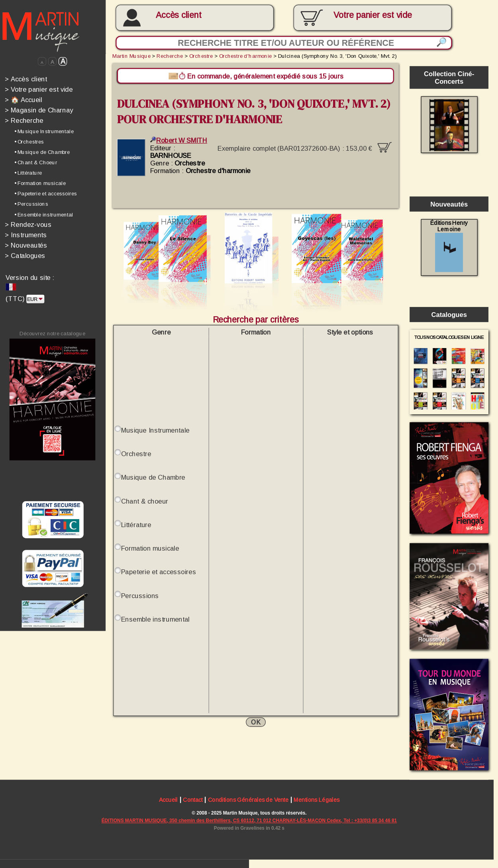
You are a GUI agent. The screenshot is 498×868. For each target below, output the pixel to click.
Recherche (24, 121)
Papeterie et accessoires (159, 572)
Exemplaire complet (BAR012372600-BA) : (305, 146)
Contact (193, 801)
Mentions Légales (317, 801)
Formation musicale (150, 548)
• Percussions (31, 204)
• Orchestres (29, 142)
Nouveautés (26, 245)
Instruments (26, 235)
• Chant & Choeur (36, 162)
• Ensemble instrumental (44, 215)
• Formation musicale (40, 183)
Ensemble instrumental (155, 619)
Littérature (136, 525)
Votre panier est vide (39, 89)
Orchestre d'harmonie (246, 56)
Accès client (179, 15)
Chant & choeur (145, 501)
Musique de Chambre (153, 477)
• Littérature (28, 173)
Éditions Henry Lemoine (449, 246)
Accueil (168, 801)
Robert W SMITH (179, 140)
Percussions (140, 595)
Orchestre (201, 56)
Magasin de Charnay (39, 110)
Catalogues (25, 255)
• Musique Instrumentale (44, 131)
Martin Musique (131, 56)
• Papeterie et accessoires (46, 194)
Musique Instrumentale (155, 430)
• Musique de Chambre (42, 152)
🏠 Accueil (24, 99)
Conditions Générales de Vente (248, 801)
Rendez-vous (28, 224)
